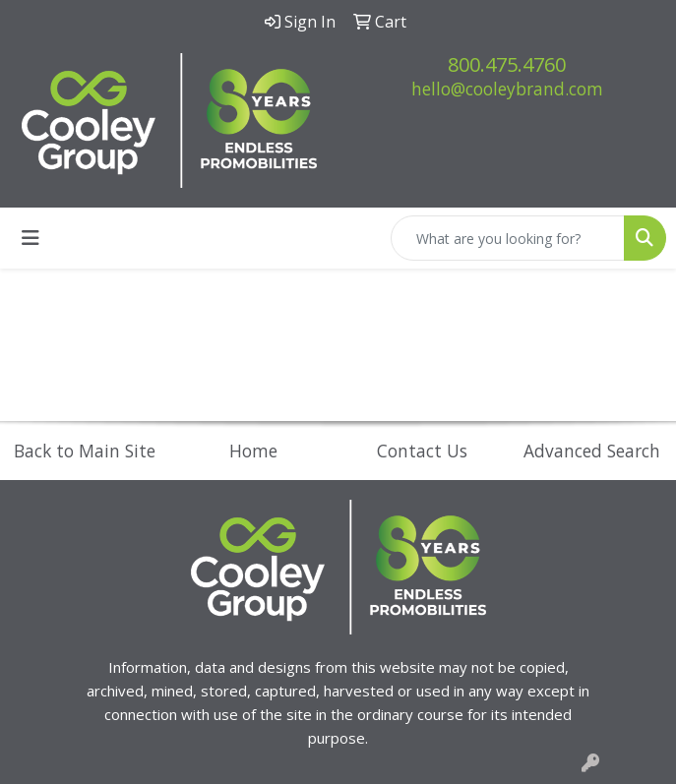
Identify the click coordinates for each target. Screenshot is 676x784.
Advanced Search (592, 451)
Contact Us (422, 451)
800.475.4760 (507, 64)
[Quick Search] (508, 238)
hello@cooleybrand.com (507, 89)
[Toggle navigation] (31, 238)
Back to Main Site (85, 451)
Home (253, 451)
